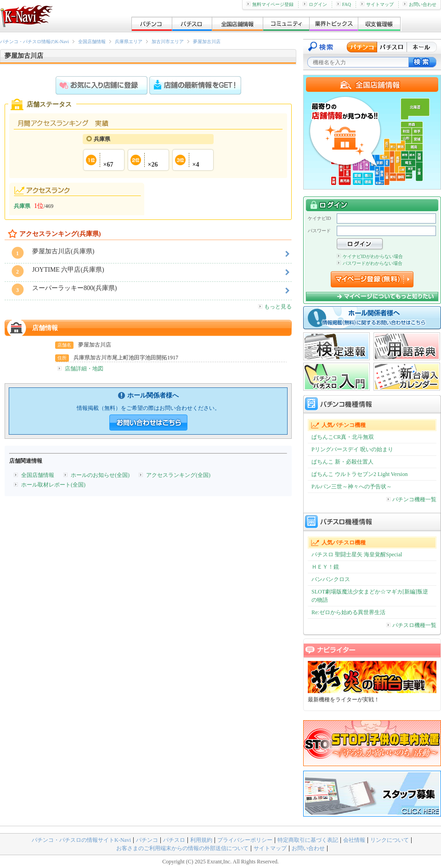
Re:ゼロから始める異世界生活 (348, 612)
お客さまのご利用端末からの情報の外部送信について (182, 848)
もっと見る (275, 307)
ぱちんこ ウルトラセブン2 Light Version (359, 474)
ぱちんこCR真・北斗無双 (343, 437)
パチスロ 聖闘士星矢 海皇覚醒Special (357, 554)
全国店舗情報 (92, 42)
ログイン (315, 4)
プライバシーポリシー (245, 840)
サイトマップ (377, 4)
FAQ (344, 4)
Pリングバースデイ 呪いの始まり (352, 449)
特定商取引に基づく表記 (308, 840)
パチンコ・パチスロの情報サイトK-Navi (81, 840)
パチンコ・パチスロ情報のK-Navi (34, 42)
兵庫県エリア (129, 42)
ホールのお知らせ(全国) (100, 475)
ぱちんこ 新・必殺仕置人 (342, 462)
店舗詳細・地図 (84, 369)
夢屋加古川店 (207, 42)
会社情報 (354, 840)
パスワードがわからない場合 (370, 263)
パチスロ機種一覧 (411, 625)
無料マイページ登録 (270, 4)
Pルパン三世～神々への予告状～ (352, 487)
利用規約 (201, 840)
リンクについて (390, 840)
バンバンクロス (331, 579)
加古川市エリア (168, 42)
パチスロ (174, 840)
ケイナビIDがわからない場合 (370, 256)
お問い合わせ (420, 4)
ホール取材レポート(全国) (53, 485)
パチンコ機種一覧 (411, 499)
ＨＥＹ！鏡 (325, 567)
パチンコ (147, 840)
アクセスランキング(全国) (178, 475)
